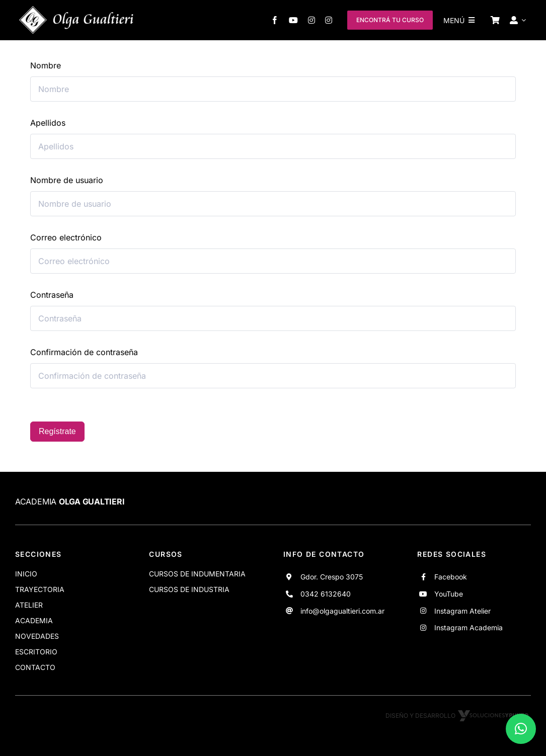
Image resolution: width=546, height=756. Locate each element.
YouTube (449, 594)
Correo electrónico (66, 237)
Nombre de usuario (67, 180)
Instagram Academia (469, 627)
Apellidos (48, 123)
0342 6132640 (326, 594)
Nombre (46, 65)
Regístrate (57, 431)
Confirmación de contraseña (84, 352)
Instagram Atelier (462, 611)
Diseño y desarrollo (458, 716)
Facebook (451, 577)
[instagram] (311, 20)
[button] (521, 729)
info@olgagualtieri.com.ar (342, 611)
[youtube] (293, 20)
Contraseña (52, 295)
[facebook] (275, 20)
